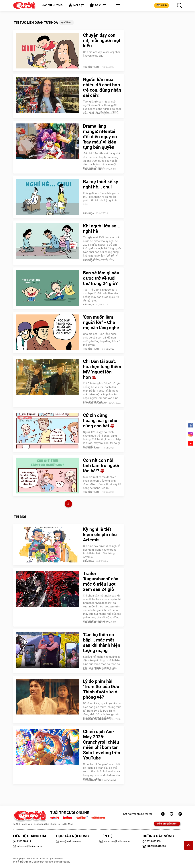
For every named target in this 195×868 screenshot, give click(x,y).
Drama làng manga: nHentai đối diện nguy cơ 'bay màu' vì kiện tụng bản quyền (100, 137)
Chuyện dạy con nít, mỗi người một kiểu (102, 41)
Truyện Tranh (92, 67)
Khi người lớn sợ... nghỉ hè (102, 229)
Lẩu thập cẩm (92, 114)
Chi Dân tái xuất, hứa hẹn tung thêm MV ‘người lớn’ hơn (102, 369)
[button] (117, 6)
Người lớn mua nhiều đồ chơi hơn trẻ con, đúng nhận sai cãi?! (102, 87)
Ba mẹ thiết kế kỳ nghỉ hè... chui (101, 184)
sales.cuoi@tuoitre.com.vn (28, 846)
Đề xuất (98, 5)
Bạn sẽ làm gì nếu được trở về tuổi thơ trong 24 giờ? (101, 278)
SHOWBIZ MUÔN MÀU (95, 403)
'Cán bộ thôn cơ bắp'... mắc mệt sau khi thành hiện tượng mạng (102, 643)
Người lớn (66, 22)
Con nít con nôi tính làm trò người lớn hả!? (101, 466)
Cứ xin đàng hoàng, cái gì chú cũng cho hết (100, 421)
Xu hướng (52, 5)
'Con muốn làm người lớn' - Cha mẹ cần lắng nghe (101, 322)
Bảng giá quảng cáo (167, 824)
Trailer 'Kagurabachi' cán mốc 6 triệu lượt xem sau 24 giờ (101, 581)
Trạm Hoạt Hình (93, 169)
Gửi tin (161, 5)
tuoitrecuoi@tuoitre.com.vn (115, 841)
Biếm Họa (88, 213)
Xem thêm (68, 504)
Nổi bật (76, 5)
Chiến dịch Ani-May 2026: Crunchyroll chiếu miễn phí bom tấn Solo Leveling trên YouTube (102, 745)
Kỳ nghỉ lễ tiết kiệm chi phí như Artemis (100, 535)
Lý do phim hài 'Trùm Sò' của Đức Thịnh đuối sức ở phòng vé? (101, 689)
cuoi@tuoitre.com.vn (68, 841)
